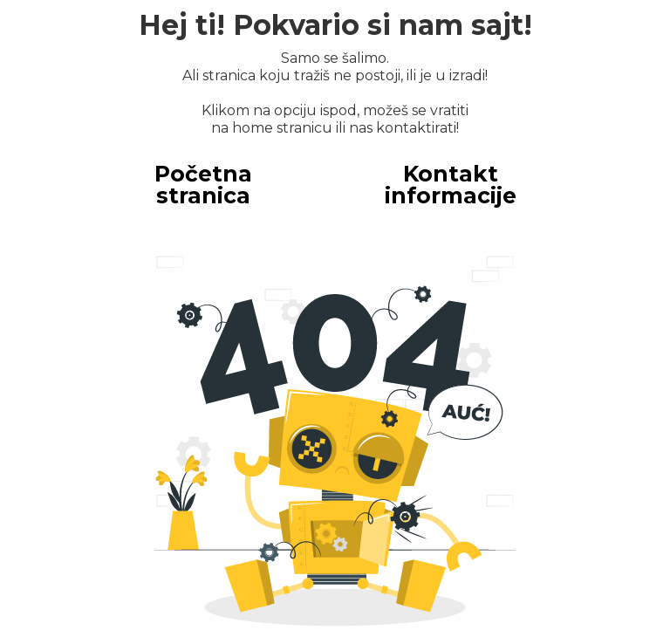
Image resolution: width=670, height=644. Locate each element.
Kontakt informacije (451, 185)
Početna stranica (203, 185)
